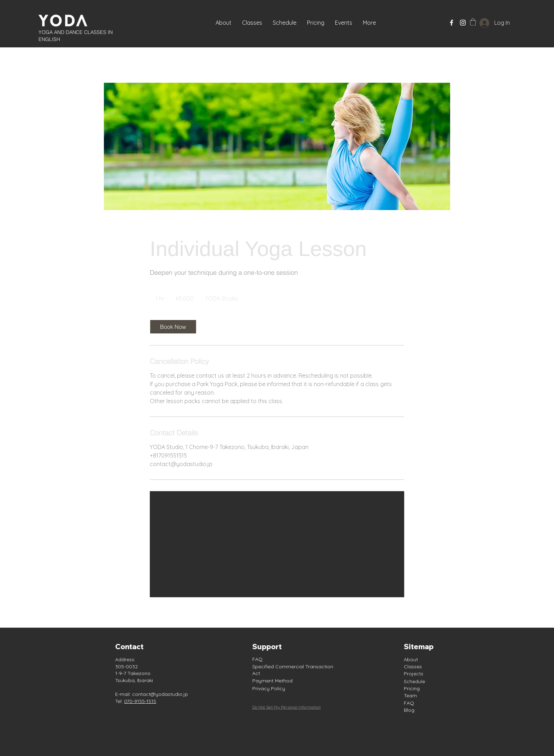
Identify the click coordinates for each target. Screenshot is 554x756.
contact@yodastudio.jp (160, 694)
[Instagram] (463, 23)
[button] (344, 23)
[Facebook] (452, 23)
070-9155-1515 (140, 701)
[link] (173, 327)
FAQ (257, 659)
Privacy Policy (269, 688)
